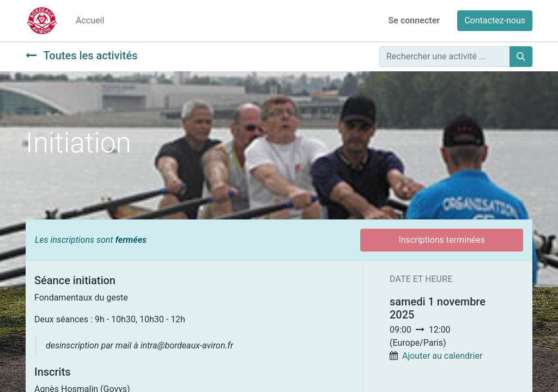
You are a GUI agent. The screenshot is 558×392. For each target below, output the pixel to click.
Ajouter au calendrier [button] (442, 356)
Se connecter (414, 20)
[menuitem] (90, 21)
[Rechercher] (521, 57)
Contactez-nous (495, 20)
